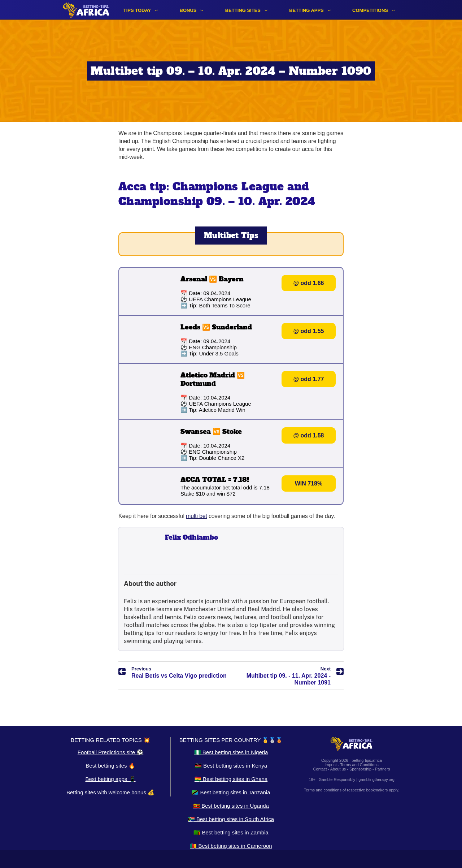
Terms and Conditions (359, 765)
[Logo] (86, 10)
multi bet (197, 516)
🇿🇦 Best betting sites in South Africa (231, 819)
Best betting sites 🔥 (110, 766)
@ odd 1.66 (309, 283)
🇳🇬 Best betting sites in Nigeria (231, 752)
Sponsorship (360, 769)
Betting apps (306, 10)
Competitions (370, 10)
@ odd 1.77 (309, 379)
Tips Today (137, 10)
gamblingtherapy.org (376, 780)
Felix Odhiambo (191, 537)
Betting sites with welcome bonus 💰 (110, 792)
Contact (320, 769)
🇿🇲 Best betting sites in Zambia (231, 832)
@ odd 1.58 (309, 435)
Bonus (188, 10)
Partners (383, 769)
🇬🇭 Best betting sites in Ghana (231, 779)
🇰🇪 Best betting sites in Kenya (231, 766)
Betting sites (243, 10)
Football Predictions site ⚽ (110, 752)
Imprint (331, 765)
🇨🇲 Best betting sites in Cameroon (231, 846)
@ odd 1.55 (309, 331)
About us (338, 769)
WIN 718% (309, 483)
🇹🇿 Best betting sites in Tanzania (231, 792)
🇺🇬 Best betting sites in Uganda (231, 806)
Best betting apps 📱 (110, 779)
